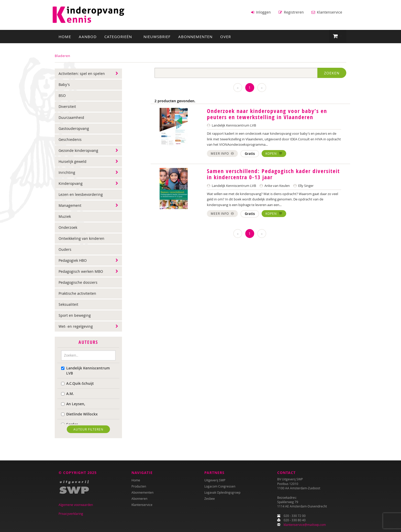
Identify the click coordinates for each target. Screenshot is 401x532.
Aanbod (88, 36)
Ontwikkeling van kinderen (81, 238)
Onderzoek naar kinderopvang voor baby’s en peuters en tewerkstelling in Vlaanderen (267, 114)
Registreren (291, 12)
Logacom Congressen (220, 486)
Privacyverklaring (71, 514)
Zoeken (332, 72)
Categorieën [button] (120, 36)
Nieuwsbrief (157, 36)
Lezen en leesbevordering (81, 194)
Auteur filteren (88, 428)
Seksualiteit (68, 304)
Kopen (274, 153)
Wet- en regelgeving (76, 326)
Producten (139, 486)
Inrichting (67, 172)
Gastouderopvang (74, 128)
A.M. (68, 393)
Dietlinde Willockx (79, 413)
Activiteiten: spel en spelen (82, 73)
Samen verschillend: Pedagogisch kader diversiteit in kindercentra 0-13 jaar (273, 174)
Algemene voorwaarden (76, 505)
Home (65, 36)
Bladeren (63, 55)
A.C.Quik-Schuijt (77, 383)
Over (226, 36)
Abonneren (139, 499)
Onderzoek (68, 227)
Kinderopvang (71, 183)
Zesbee (210, 499)
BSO (62, 95)
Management (70, 205)
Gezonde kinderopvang (78, 150)
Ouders (65, 249)
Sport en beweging (75, 315)
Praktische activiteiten (77, 293)
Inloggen (261, 12)
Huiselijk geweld (73, 161)
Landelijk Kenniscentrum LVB (85, 370)
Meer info (222, 153)
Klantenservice (327, 12)
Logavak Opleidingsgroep (222, 493)
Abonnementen (195, 36)
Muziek (65, 216)
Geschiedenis (70, 139)
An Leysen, (73, 403)
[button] (338, 36)
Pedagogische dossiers (78, 282)
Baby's (64, 84)
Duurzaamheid (71, 117)
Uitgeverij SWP (215, 480)
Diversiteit (67, 106)
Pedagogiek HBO (73, 260)
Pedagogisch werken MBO (81, 271)
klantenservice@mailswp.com (305, 525)
